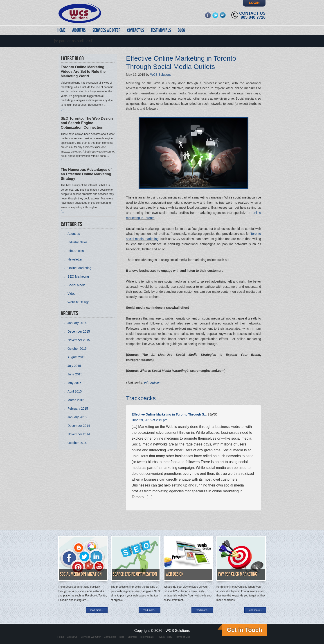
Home (61, 637)
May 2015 (74, 383)
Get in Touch (244, 630)
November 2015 (79, 340)
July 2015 (74, 366)
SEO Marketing (78, 276)
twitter (215, 15)
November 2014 (79, 434)
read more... (97, 610)
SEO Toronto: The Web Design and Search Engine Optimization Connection (87, 123)
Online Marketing (79, 268)
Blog (122, 637)
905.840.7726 (253, 17)
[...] (63, 109)
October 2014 (77, 443)
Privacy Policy (164, 637)
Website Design (79, 302)
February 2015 (78, 409)
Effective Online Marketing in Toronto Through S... (169, 414)
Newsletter (75, 259)
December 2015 (79, 331)
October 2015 (77, 349)
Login (254, 3)
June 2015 (75, 374)
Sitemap (132, 637)
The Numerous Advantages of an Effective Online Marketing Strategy (86, 174)
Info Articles (152, 383)
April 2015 (75, 391)
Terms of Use (183, 637)
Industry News (78, 242)
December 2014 (79, 426)
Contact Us (252, 13)
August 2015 (76, 357)
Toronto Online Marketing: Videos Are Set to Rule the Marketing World (83, 72)
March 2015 (76, 400)
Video (72, 294)
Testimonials (147, 637)
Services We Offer (91, 637)
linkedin (223, 15)
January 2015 (77, 417)
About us (74, 234)
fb (208, 15)
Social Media (76, 285)
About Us (72, 637)
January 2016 (77, 323)
